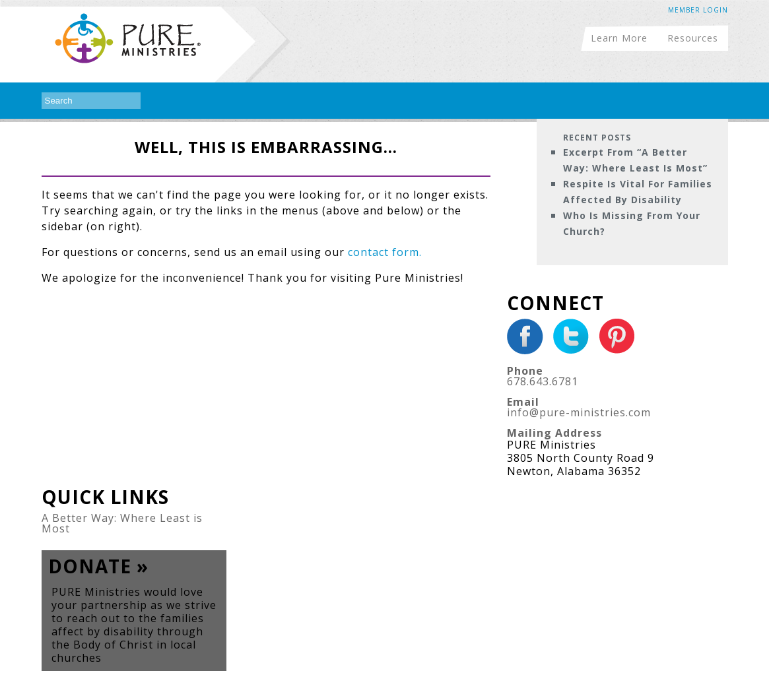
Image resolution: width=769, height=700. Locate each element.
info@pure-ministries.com (579, 412)
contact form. (385, 252)
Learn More (619, 37)
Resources (693, 37)
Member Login (698, 10)
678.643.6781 (543, 381)
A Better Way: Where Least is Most (122, 523)
